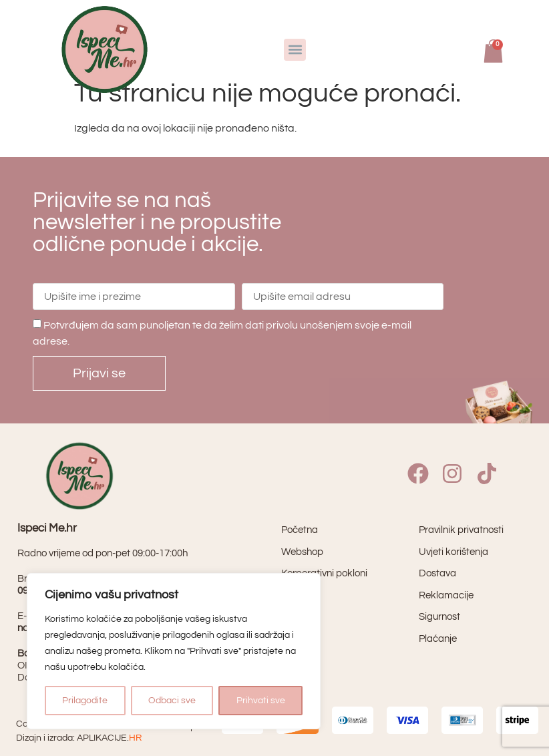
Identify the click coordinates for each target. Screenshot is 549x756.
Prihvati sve (261, 701)
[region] (174, 651)
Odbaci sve (172, 701)
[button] (295, 50)
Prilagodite (85, 701)
